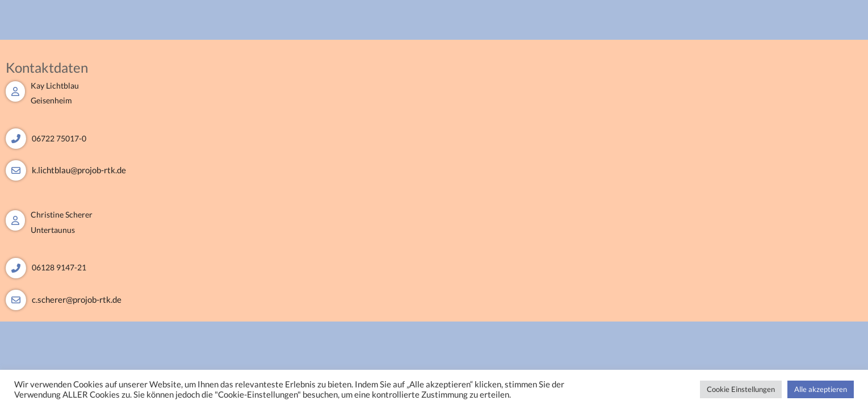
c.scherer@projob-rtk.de (77, 299)
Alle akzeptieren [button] (821, 389)
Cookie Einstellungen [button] (741, 389)
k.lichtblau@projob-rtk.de (79, 170)
